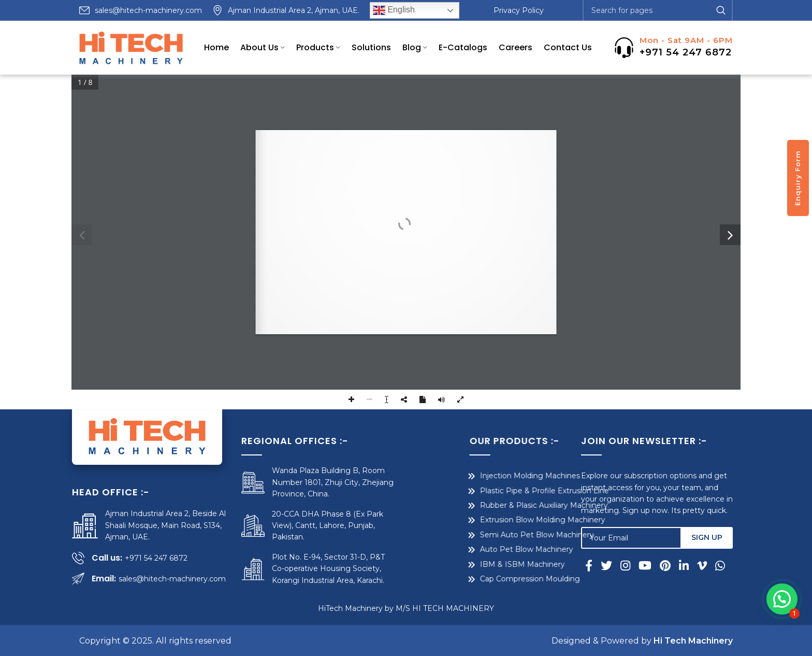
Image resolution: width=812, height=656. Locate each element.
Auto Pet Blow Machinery (471, 549)
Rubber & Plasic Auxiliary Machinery (488, 505)
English (394, 10)
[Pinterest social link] (665, 565)
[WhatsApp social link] (720, 565)
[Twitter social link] (606, 565)
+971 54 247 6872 (686, 52)
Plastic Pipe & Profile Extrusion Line (489, 491)
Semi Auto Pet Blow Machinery (481, 535)
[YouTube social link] (645, 565)
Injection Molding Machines (474, 476)
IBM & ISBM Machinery (467, 564)
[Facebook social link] (591, 565)
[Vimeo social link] (702, 565)
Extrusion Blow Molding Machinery (487, 520)
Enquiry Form (798, 178)
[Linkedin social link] (684, 565)
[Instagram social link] (625, 565)
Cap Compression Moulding (474, 579)
